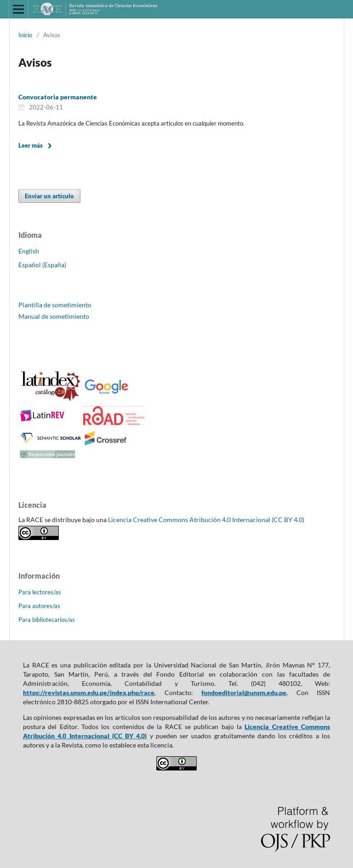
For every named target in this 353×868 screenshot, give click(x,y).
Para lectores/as (40, 592)
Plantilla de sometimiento (55, 305)
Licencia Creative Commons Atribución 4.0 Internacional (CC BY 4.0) (206, 520)
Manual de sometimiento (54, 316)
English (29, 251)
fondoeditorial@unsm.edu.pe (244, 693)
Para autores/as (39, 606)
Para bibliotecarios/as (47, 620)
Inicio (25, 35)
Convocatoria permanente (58, 97)
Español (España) (42, 265)
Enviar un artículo (49, 196)
